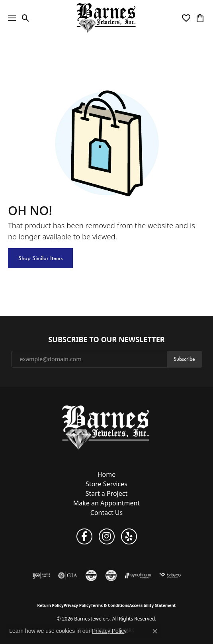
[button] (26, 18)
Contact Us (106, 513)
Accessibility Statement (153, 605)
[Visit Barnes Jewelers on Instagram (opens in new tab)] (107, 536)
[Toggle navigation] (10, 18)
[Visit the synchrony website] (138, 575)
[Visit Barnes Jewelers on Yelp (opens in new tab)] (129, 536)
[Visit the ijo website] (41, 575)
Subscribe (184, 359)
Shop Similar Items (40, 258)
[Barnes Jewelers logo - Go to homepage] (106, 18)
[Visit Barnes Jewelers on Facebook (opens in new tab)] (84, 536)
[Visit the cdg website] (111, 575)
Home (107, 474)
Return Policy (51, 605)
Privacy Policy (77, 605)
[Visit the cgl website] (91, 575)
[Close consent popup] (155, 631)
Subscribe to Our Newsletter (106, 340)
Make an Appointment (106, 503)
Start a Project (106, 493)
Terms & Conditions (110, 605)
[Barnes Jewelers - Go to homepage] (106, 427)
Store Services (106, 484)
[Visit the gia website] (68, 575)
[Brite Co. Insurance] (170, 575)
